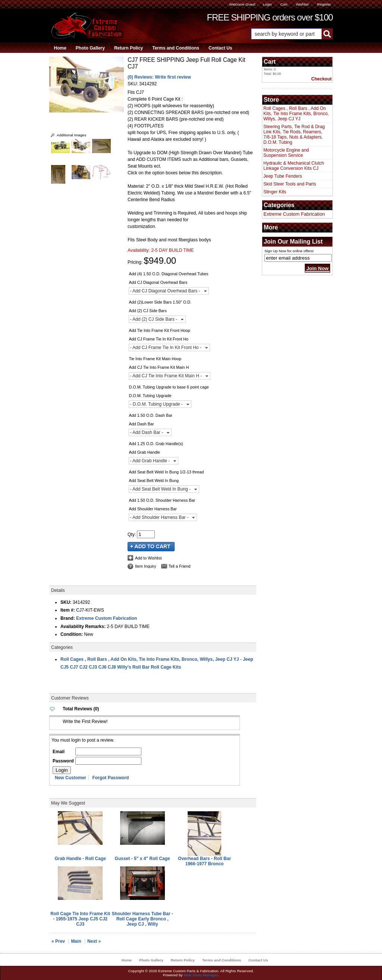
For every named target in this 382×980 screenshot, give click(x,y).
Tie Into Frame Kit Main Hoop (155, 359)
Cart (284, 4)
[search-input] (286, 34)
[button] (292, 34)
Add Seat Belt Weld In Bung (154, 481)
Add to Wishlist (148, 558)
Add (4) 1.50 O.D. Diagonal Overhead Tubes (168, 274)
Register (324, 4)
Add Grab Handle (144, 452)
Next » (94, 941)
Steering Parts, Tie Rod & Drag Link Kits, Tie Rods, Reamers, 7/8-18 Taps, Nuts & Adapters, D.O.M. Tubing (294, 134)
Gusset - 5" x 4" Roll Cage (143, 859)
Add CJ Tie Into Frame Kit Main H (159, 367)
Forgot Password (110, 778)
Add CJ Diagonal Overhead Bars (158, 282)
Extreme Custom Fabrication (107, 618)
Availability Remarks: (83, 627)
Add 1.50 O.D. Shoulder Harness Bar (162, 500)
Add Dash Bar (141, 424)
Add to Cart (151, 547)
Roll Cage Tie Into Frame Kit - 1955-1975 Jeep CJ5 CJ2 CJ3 (80, 919)
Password (63, 761)
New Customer (71, 778)
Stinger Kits (275, 192)
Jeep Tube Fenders (283, 176)
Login (267, 4)
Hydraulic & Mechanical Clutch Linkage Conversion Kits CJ (294, 166)
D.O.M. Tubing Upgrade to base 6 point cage (169, 387)
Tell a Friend (180, 566)
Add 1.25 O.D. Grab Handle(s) (156, 444)
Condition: (72, 634)
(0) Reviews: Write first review (159, 77)
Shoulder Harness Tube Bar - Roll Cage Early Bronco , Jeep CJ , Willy (142, 919)
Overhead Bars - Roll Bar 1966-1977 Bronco (204, 861)
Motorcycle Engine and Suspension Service (286, 153)
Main (76, 941)
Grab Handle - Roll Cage (80, 859)
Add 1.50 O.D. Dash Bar (150, 415)
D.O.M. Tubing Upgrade (150, 396)
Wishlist (302, 4)
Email (59, 752)
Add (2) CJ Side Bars (148, 311)
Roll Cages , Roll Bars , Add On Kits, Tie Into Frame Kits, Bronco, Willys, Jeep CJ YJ (150, 659)
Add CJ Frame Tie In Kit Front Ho (159, 339)
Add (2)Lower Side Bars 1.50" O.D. (160, 302)
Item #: (68, 610)
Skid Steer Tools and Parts (290, 184)
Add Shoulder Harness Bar (153, 509)
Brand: (68, 618)
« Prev (58, 941)
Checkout (321, 79)
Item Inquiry (145, 566)
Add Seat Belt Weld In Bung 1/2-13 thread (166, 472)
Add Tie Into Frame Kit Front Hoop (159, 330)
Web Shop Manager (201, 975)
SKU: (133, 84)
